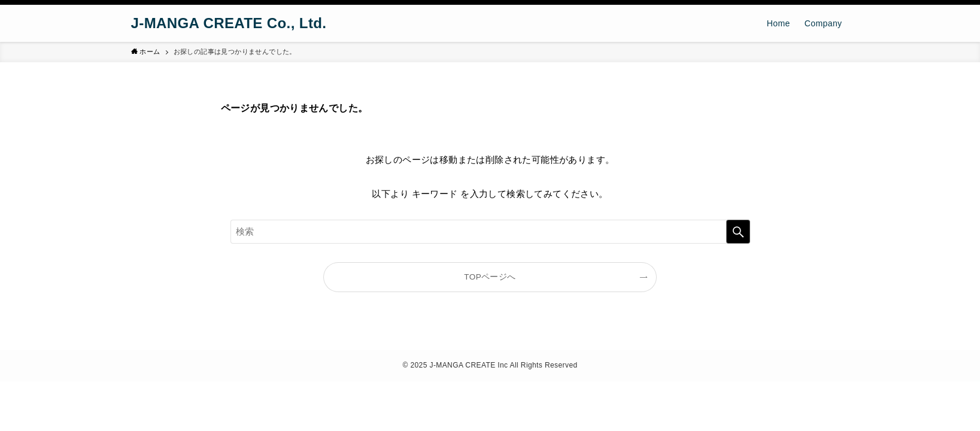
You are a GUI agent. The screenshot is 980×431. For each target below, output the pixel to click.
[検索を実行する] (738, 232)
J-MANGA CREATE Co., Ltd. (229, 23)
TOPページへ (490, 277)
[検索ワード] (490, 232)
